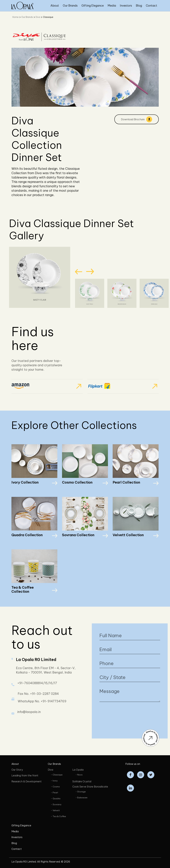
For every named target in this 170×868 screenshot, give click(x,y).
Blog (139, 6)
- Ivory (54, 781)
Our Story (17, 770)
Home (16, 17)
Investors (126, 6)
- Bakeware (81, 798)
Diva (38, 17)
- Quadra (56, 798)
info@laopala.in (29, 724)
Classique (48, 17)
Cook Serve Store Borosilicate (90, 787)
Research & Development (26, 781)
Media (112, 6)
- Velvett (55, 810)
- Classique (57, 775)
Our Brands (70, 6)
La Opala (78, 770)
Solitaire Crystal (82, 781)
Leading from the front (25, 775)
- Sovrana (56, 804)
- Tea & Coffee (58, 816)
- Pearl (54, 793)
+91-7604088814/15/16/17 (37, 695)
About (55, 6)
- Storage (81, 792)
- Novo (79, 775)
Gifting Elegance (93, 6)
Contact (152, 6)
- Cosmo (55, 787)
